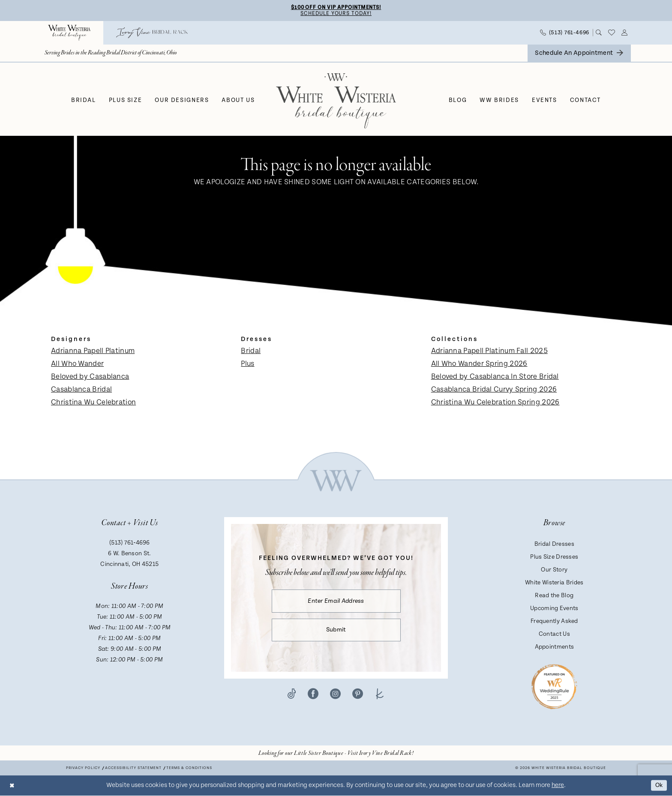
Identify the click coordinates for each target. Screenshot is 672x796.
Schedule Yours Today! (336, 14)
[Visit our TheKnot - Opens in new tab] (380, 697)
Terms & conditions (189, 769)
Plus (247, 365)
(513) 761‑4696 (130, 544)
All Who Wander (77, 365)
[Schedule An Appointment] (579, 54)
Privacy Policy (83, 769)
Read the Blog (554, 596)
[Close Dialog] (12, 786)
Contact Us (554, 635)
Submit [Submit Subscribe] (336, 633)
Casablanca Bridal (81, 390)
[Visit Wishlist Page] (612, 33)
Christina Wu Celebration (93, 403)
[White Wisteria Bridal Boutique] (69, 33)
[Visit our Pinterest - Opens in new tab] (358, 697)
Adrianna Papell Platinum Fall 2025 (489, 352)
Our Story (554, 571)
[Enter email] (336, 602)
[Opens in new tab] (336, 754)
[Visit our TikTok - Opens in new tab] (292, 697)
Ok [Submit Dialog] (658, 786)
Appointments (555, 648)
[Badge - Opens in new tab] (554, 687)
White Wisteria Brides (554, 584)
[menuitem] (69, 33)
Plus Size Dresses (554, 558)
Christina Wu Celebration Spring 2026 (495, 403)
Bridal (251, 352)
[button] (625, 33)
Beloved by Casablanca (90, 377)
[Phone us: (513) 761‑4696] (564, 33)
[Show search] (599, 33)
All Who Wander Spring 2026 (479, 365)
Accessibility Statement (133, 769)
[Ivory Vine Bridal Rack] (152, 33)
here (558, 786)
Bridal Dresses (554, 545)
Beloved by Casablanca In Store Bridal (495, 377)
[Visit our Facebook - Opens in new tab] (313, 697)
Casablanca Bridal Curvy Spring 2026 (494, 390)
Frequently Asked (554, 622)
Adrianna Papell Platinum (93, 352)
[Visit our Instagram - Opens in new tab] (335, 697)
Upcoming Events (554, 609)
